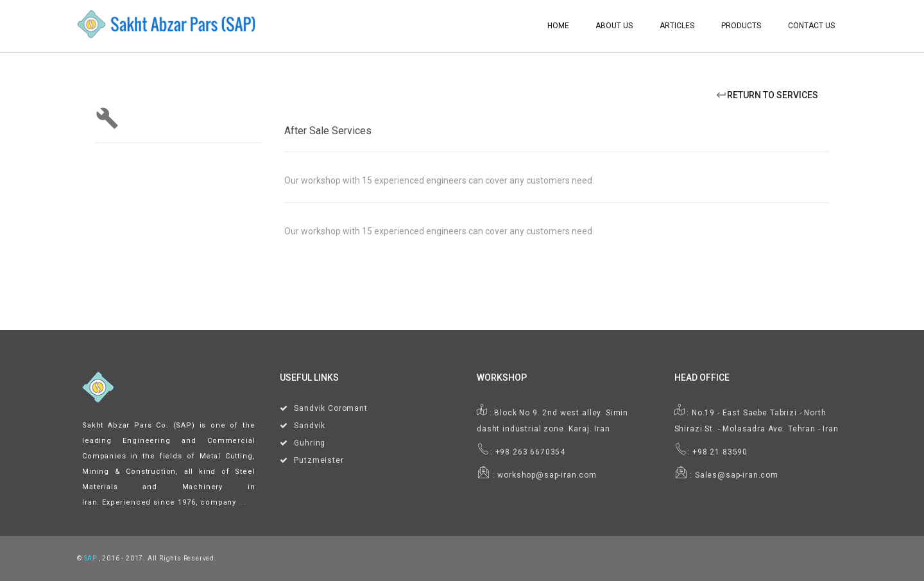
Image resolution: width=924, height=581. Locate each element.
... (243, 502)
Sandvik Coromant (330, 408)
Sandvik (310, 426)
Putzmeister (319, 460)
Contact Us (811, 26)
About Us (614, 26)
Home (558, 26)
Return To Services (767, 95)
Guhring (310, 443)
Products (741, 26)
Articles (677, 26)
